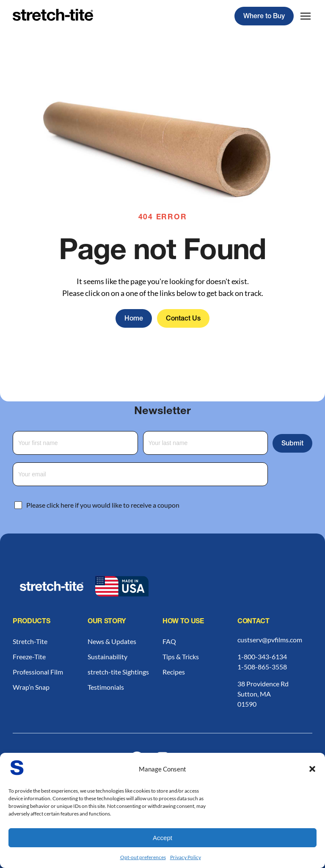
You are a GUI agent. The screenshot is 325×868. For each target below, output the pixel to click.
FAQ (169, 641)
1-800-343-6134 (262, 657)
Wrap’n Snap (31, 687)
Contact (253, 622)
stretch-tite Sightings (118, 672)
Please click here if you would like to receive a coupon (103, 505)
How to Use (183, 622)
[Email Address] (140, 474)
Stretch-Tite (30, 641)
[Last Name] (206, 443)
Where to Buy (264, 17)
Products (31, 622)
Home (134, 319)
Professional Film (38, 672)
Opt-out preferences (143, 857)
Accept (162, 838)
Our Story (107, 622)
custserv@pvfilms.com (270, 640)
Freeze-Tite (29, 657)
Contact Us (183, 319)
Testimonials (106, 687)
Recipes (174, 672)
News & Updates (112, 641)
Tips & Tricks (181, 657)
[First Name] (75, 443)
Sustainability (107, 657)
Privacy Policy (186, 857)
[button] (312, 769)
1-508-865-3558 (262, 667)
